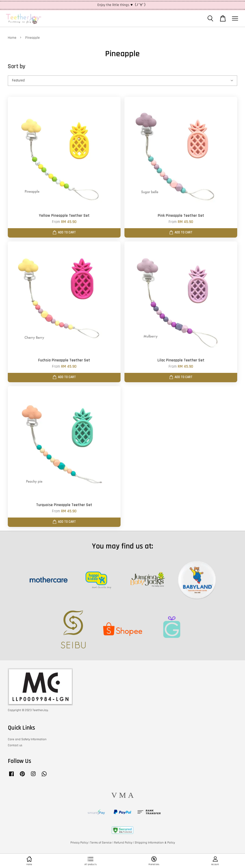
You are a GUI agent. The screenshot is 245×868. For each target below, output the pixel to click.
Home (12, 38)
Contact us (15, 745)
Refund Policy (123, 843)
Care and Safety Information (27, 739)
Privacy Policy (79, 843)
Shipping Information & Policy (155, 843)
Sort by (17, 66)
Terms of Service (101, 843)
